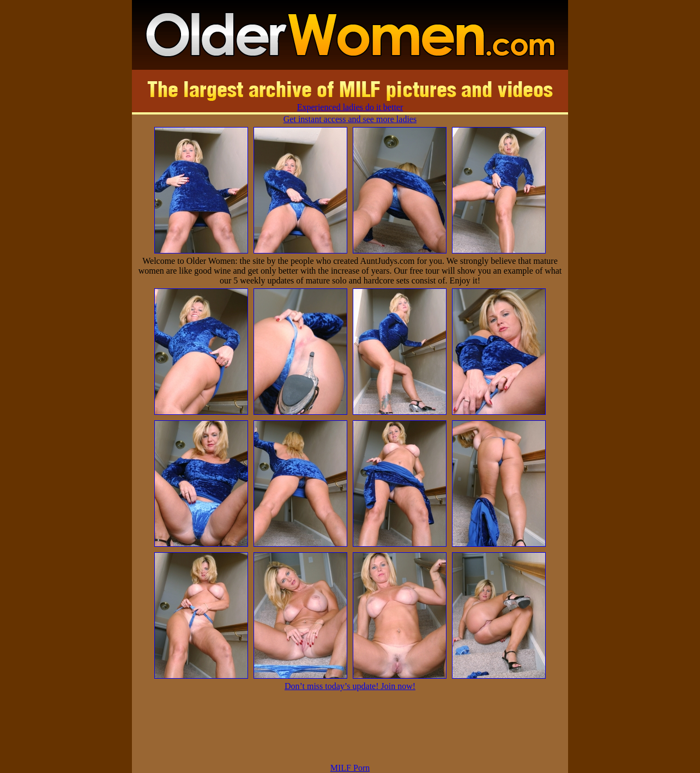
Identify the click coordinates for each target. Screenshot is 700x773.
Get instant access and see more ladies (350, 119)
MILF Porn (350, 768)
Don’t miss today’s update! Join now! (350, 686)
